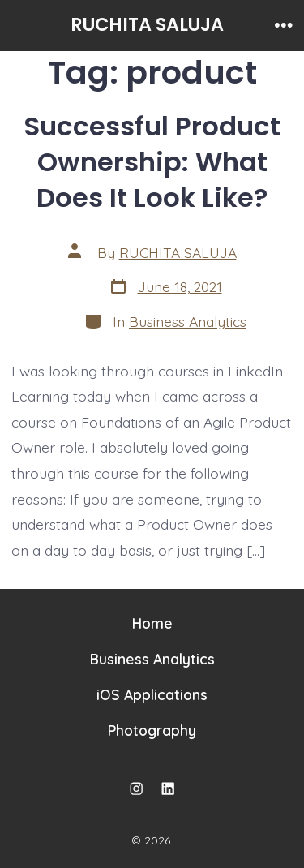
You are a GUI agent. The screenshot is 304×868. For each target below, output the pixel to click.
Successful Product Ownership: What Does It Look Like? (152, 162)
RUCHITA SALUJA (178, 252)
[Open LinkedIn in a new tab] (168, 789)
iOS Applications (152, 694)
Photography (152, 730)
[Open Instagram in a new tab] (136, 789)
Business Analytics (188, 321)
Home (152, 623)
